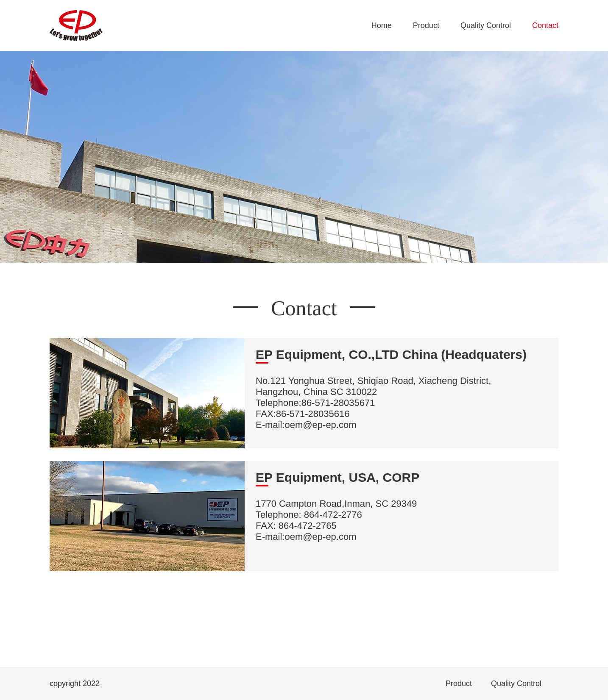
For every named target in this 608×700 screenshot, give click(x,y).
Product (426, 25)
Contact (545, 25)
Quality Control (486, 25)
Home (382, 25)
